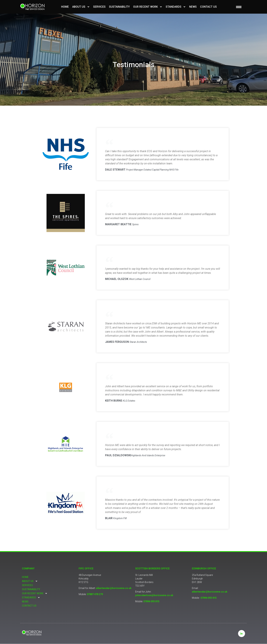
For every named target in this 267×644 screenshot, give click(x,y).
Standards (176, 7)
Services (99, 7)
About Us (81, 7)
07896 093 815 (151, 601)
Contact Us (208, 7)
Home (65, 7)
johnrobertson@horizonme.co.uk (154, 595)
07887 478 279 (95, 594)
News (193, 7)
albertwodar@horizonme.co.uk (114, 588)
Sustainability (119, 7)
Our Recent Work (148, 7)
